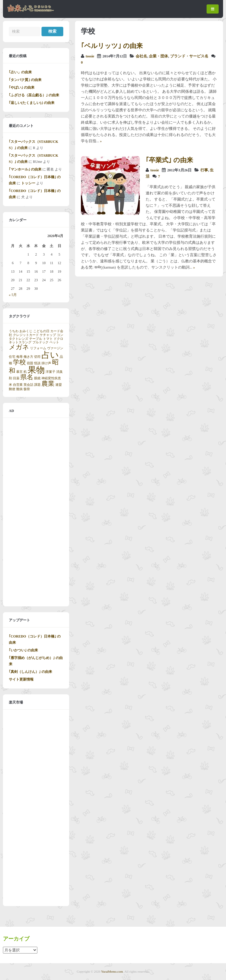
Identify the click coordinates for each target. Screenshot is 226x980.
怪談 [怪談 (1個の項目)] (37, 363)
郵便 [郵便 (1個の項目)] (12, 389)
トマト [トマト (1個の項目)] (48, 339)
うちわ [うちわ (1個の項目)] (14, 331)
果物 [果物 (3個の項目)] (36, 370)
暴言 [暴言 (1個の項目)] (19, 372)
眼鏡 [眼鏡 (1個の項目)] (37, 378)
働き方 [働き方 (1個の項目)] (28, 357)
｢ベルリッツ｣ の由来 (112, 46)
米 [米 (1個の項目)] (10, 385)
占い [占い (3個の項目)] (50, 355)
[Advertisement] (36, 512)
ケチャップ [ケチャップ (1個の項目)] (48, 335)
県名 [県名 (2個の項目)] (27, 377)
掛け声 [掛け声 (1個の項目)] (46, 363)
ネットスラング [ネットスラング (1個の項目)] (20, 342)
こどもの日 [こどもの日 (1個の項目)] (41, 331)
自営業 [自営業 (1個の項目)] (18, 385)
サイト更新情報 (21, 679)
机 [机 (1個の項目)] (25, 372)
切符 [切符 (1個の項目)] (37, 357)
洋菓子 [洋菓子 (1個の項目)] (50, 372)
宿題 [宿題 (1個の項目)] (30, 363)
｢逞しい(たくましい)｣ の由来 (32, 103)
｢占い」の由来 (20, 72)
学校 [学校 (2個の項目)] (19, 362)
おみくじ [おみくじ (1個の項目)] (26, 331)
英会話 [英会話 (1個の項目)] (28, 385)
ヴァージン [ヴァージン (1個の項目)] (55, 348)
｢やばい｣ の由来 (22, 87)
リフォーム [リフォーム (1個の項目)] (38, 348)
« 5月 (13, 295)
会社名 (141, 56)
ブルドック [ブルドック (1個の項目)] (40, 342)
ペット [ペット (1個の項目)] (54, 342)
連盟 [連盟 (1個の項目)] (59, 385)
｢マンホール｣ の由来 (25, 169)
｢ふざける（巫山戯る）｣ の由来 (34, 95)
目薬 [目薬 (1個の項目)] (16, 378)
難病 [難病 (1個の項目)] (19, 389)
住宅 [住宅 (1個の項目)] (12, 357)
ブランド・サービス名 (189, 56)
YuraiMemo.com (112, 971)
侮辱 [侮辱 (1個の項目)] (19, 357)
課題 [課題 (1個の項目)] (37, 385)
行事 (204, 170)
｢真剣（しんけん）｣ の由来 (30, 672)
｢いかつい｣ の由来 (23, 650)
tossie (90, 56)
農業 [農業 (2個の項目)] (48, 384)
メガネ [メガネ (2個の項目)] (19, 347)
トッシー (28, 183)
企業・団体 (158, 56)
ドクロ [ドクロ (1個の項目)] (58, 339)
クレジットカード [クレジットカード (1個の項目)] (26, 335)
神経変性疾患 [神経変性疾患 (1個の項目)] (51, 378)
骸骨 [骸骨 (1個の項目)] (27, 389)
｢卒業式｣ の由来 (169, 160)
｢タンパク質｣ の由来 (25, 80)
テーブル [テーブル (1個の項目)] (36, 339)
